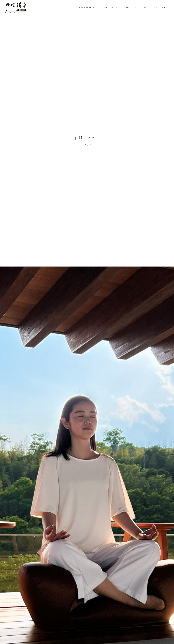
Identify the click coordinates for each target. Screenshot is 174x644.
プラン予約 (103, 7)
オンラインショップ (159, 7)
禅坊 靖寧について (87, 7)
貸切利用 (116, 7)
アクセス (127, 7)
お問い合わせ (141, 7)
